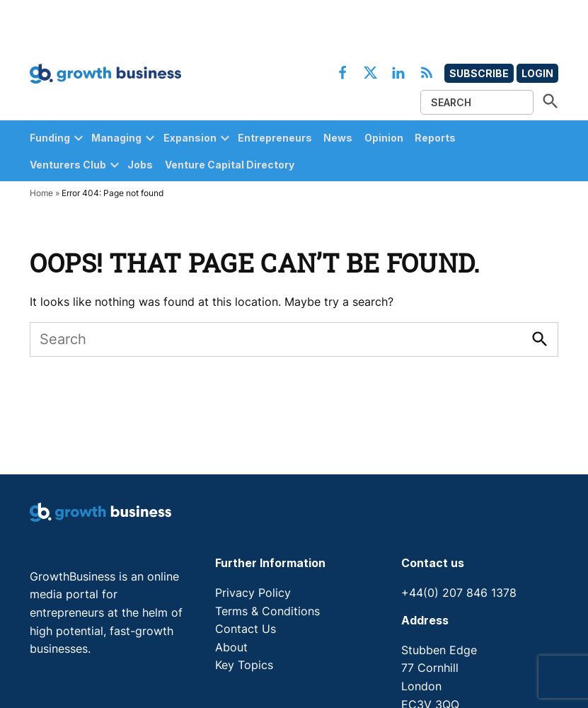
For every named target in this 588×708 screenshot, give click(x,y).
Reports (435, 138)
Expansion (190, 138)
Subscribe (479, 73)
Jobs (140, 165)
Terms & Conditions (267, 611)
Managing (116, 138)
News (338, 138)
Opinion (384, 138)
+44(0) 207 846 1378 (459, 593)
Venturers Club (68, 165)
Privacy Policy (253, 593)
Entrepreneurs (275, 138)
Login (537, 73)
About (231, 647)
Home (41, 193)
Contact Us (246, 629)
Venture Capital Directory (230, 165)
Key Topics (244, 665)
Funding (50, 138)
